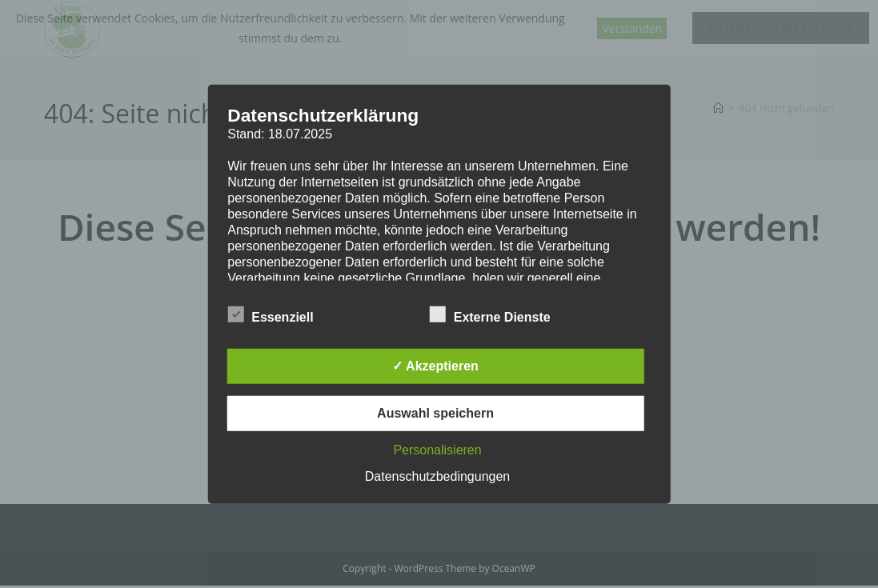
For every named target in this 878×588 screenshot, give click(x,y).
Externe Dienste (490, 314)
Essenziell (270, 314)
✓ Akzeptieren (435, 366)
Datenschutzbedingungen (437, 476)
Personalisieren (437, 450)
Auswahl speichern (435, 413)
